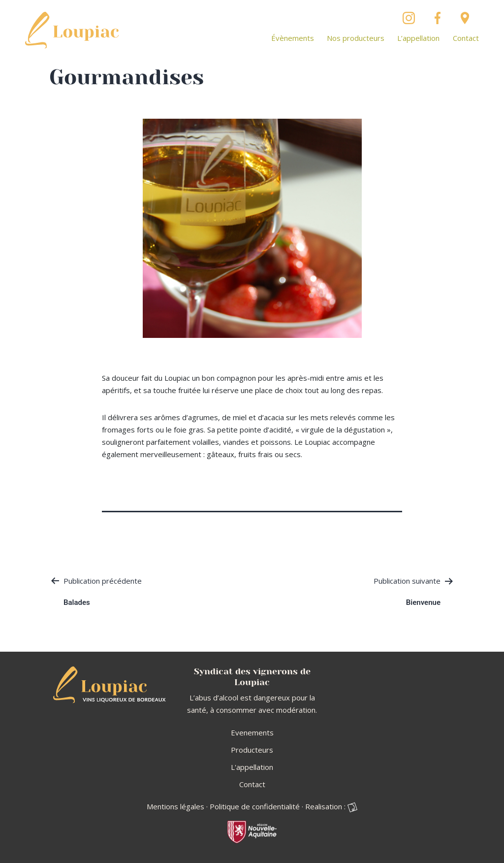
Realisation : (331, 807)
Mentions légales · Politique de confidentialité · (225, 806)
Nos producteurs (356, 38)
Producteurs (252, 750)
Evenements (252, 732)
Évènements (293, 38)
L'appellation (252, 767)
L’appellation (418, 38)
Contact (466, 38)
